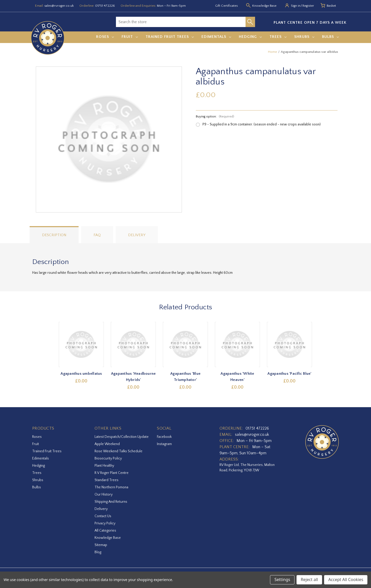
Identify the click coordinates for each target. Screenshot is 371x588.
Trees (278, 37)
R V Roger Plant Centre (112, 473)
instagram (164, 444)
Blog (98, 552)
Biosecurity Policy (108, 458)
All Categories (105, 531)
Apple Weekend (107, 444)
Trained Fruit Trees (170, 37)
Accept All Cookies (346, 580)
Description (54, 235)
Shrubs (304, 37)
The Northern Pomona (111, 487)
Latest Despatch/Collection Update (122, 437)
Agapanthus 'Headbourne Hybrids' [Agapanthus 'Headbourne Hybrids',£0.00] (133, 377)
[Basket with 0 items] (331, 6)
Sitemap (101, 545)
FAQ (97, 235)
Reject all (309, 580)
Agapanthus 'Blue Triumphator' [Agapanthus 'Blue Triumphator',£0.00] (186, 377)
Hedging (250, 37)
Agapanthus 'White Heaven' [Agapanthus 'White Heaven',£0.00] (238, 377)
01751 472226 (105, 6)
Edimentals (216, 37)
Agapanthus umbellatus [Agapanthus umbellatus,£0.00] (81, 374)
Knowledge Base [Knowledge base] (264, 6)
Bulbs (330, 37)
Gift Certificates (226, 6)
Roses (105, 37)
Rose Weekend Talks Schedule (119, 451)
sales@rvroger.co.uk (59, 6)
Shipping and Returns (111, 502)
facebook (164, 437)
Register (308, 6)
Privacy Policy (105, 523)
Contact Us (103, 516)
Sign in (296, 6)
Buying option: (215, 116)
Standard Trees (107, 480)
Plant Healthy (104, 466)
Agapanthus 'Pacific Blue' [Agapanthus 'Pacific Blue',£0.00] (290, 374)
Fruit (130, 37)
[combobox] (181, 22)
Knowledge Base (108, 538)
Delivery (137, 235)
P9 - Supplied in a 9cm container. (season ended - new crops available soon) (262, 124)
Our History (104, 495)
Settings (282, 580)
